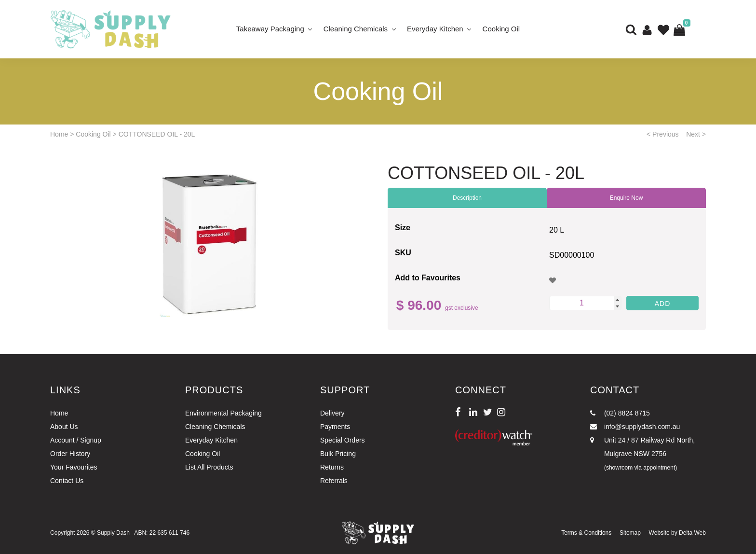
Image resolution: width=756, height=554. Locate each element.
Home (59, 134)
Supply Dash (113, 533)
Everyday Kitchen (435, 29)
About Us (64, 427)
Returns (332, 467)
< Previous (663, 134)
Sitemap (630, 533)
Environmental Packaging (223, 413)
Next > (696, 134)
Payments (335, 427)
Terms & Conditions (586, 533)
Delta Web (692, 533)
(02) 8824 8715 (620, 413)
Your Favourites (74, 467)
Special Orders (343, 440)
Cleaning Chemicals (356, 29)
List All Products (209, 467)
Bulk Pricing (338, 454)
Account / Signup (76, 440)
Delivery (332, 413)
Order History (70, 454)
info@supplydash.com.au (635, 427)
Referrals (334, 481)
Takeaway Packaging (270, 29)
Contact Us (67, 481)
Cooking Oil (501, 29)
